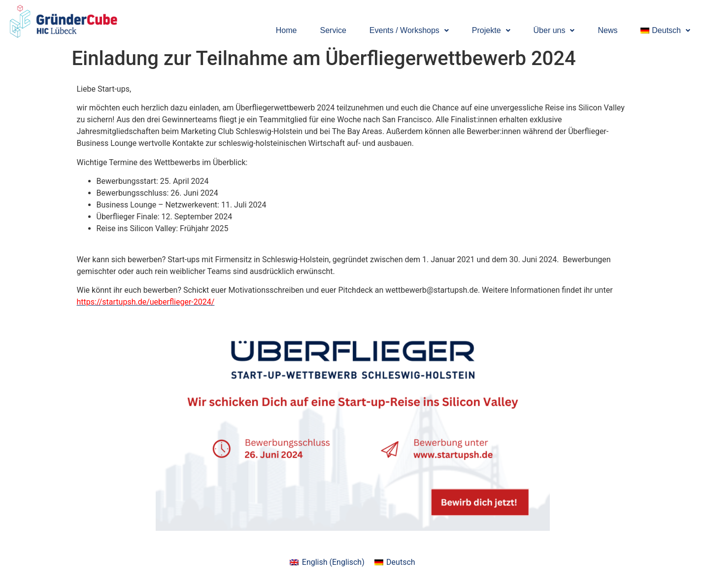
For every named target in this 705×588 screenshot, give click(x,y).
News (607, 31)
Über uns (554, 31)
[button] (409, 31)
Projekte (491, 31)
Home (286, 31)
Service (333, 31)
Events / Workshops (409, 31)
